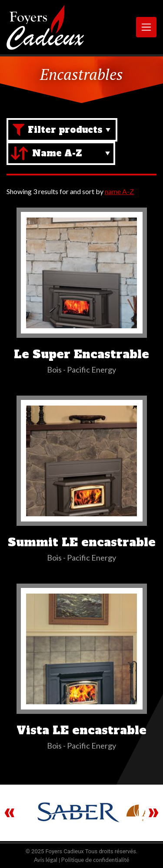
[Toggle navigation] (146, 27)
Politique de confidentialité (95, 860)
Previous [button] (10, 813)
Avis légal (46, 860)
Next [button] (153, 813)
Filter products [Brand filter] (65, 130)
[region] (81, 813)
